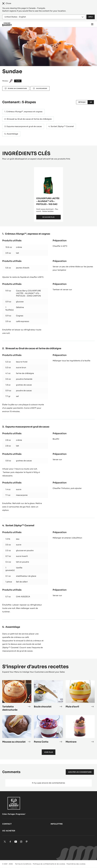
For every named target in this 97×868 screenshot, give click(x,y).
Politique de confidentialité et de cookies (49, 864)
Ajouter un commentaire (80, 772)
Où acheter (9, 831)
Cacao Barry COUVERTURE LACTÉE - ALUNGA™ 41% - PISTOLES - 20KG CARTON (28, 293)
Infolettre (57, 824)
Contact (7, 824)
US (91, 102)
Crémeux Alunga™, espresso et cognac (24, 112)
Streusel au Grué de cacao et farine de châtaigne (29, 119)
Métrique (82, 102)
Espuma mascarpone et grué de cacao (24, 126)
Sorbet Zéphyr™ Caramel (62, 126)
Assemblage (12, 134)
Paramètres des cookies (76, 864)
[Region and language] (44, 17)
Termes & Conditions (23, 864)
